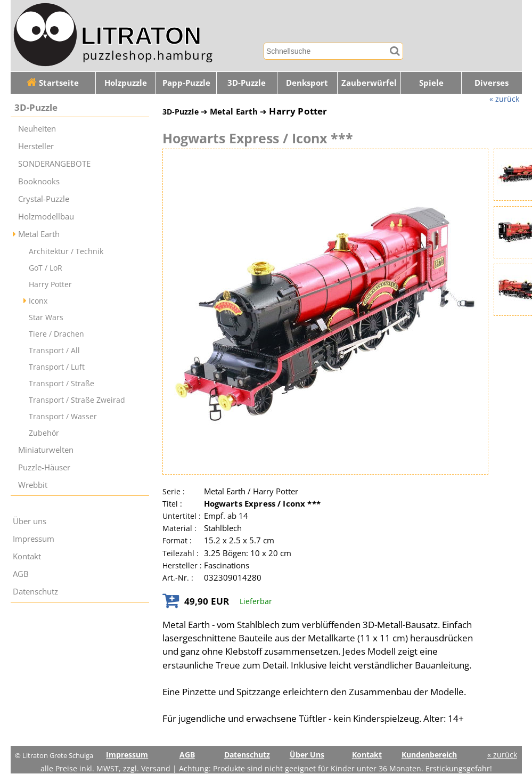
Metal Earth (39, 234)
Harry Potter (50, 284)
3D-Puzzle (247, 83)
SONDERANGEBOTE (54, 164)
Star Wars (46, 317)
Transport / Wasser (63, 416)
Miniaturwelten (46, 450)
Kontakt (27, 556)
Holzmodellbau (46, 217)
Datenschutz (35, 592)
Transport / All (54, 350)
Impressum (34, 539)
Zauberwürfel (369, 83)
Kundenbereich (429, 755)
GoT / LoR (46, 268)
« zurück (504, 99)
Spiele (431, 83)
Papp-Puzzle (186, 83)
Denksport (307, 83)
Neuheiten (37, 129)
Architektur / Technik (66, 251)
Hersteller (36, 146)
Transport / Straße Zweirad (77, 400)
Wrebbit (33, 485)
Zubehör (44, 433)
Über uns (30, 521)
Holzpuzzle (126, 83)
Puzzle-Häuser (44, 467)
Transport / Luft (57, 367)
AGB (21, 574)
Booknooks (39, 181)
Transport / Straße (62, 383)
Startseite (53, 83)
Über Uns (307, 755)
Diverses (492, 83)
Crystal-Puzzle (44, 199)
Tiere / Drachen (56, 334)
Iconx (38, 301)
